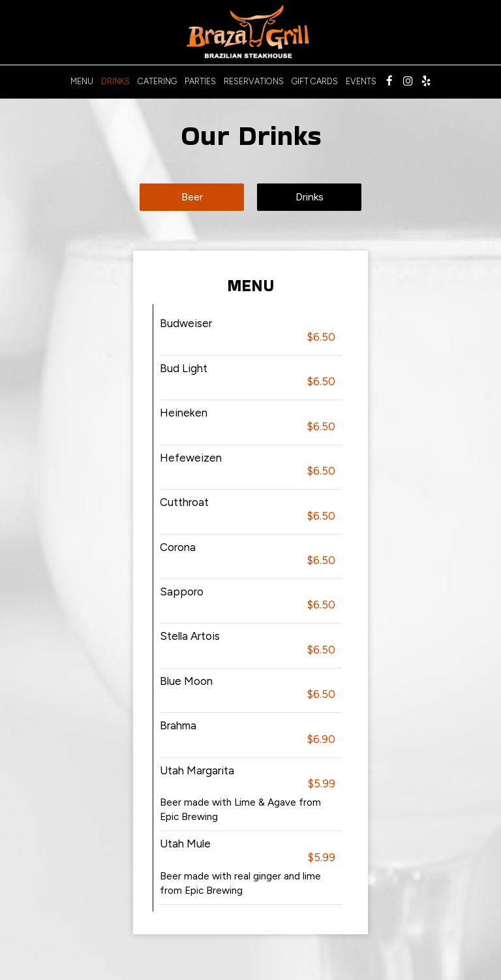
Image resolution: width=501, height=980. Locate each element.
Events (361, 81)
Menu (82, 81)
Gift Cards (315, 81)
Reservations (254, 81)
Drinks (115, 81)
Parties (200, 81)
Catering (157, 81)
